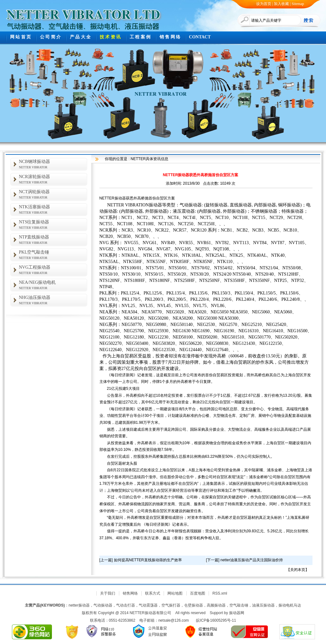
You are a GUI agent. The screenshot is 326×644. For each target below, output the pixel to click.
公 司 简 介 (51, 37)
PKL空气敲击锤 (53, 255)
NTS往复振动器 (53, 224)
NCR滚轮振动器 (53, 179)
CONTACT (200, 37)
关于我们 (108, 593)
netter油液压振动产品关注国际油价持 (252, 560)
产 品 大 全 (80, 37)
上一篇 (106, 560)
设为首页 (264, 4)
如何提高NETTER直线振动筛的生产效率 (148, 560)
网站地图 (175, 593)
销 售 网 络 (170, 37)
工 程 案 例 (140, 37)
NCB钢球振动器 (53, 164)
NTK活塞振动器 (53, 209)
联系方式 (153, 593)
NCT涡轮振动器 (53, 194)
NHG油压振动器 (53, 300)
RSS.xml (220, 593)
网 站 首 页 (21, 37)
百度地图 (198, 593)
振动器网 (237, 613)
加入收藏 (281, 4)
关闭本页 (298, 570)
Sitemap (298, 4)
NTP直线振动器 (53, 240)
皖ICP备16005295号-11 (216, 620)
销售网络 (130, 593)
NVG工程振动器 (53, 270)
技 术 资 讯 (110, 37)
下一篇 (213, 560)
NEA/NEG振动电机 (53, 285)
